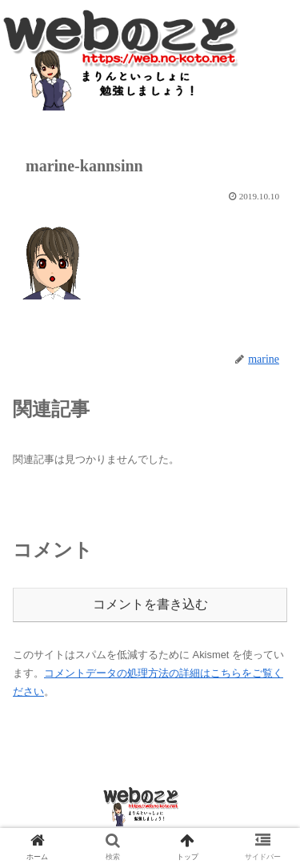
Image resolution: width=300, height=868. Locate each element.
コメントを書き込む (150, 604)
